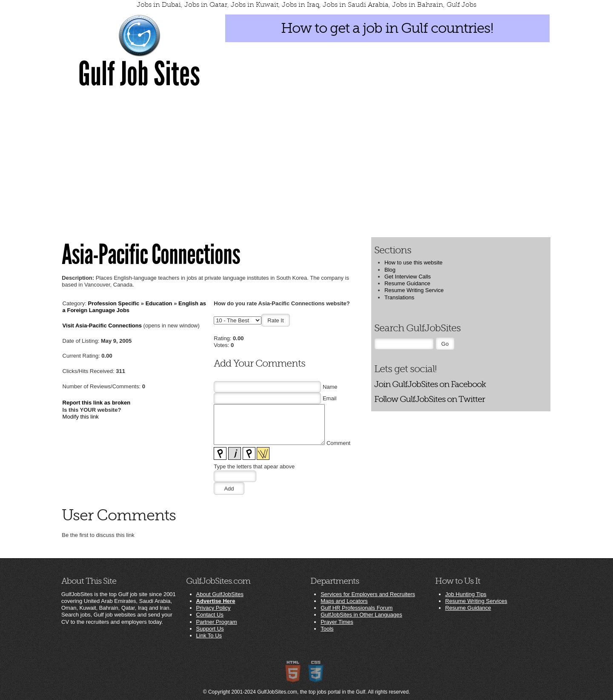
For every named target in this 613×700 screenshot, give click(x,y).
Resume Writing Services (476, 601)
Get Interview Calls (408, 277)
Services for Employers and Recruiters (368, 594)
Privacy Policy (213, 608)
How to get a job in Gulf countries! (387, 28)
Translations (399, 297)
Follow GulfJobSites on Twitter (430, 399)
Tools (327, 629)
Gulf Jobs (461, 5)
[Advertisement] (306, 162)
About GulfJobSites (220, 594)
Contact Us (210, 615)
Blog (390, 270)
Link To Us (209, 635)
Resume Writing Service (414, 290)
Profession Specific (114, 303)
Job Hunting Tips (466, 594)
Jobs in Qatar (206, 5)
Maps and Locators (344, 601)
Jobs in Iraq (301, 5)
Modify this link (81, 417)
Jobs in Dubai (159, 5)
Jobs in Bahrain (418, 5)
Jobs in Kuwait (255, 5)
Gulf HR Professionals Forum (357, 608)
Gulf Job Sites (139, 74)
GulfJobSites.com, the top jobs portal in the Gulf (311, 692)
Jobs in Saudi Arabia (356, 5)
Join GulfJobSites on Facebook (430, 384)
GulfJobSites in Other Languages (361, 615)
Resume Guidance (407, 283)
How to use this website (414, 262)
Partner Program (217, 622)
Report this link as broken (97, 403)
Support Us (210, 629)
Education (159, 303)
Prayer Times (337, 622)
